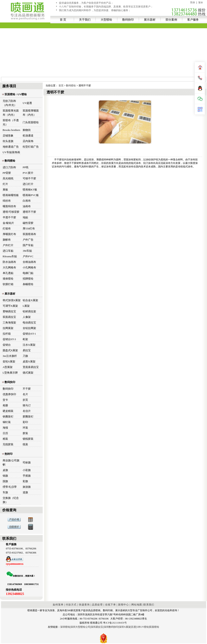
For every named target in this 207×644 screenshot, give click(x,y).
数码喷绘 (9, 161)
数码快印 (128, 20)
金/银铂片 (8, 223)
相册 (5, 405)
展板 (5, 190)
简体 (193, 2)
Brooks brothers (12, 130)
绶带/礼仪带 (10, 487)
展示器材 (150, 20)
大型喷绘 (106, 20)
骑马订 (27, 405)
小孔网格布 (29, 267)
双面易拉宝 (9, 317)
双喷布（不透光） (11, 122)
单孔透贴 (8, 273)
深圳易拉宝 (97, 627)
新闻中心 (123, 605)
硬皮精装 (8, 411)
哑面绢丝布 (9, 206)
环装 (25, 428)
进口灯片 (28, 184)
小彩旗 (27, 470)
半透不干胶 (9, 217)
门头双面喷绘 (31, 122)
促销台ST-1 (29, 334)
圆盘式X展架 (10, 350)
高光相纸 (8, 178)
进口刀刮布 (9, 167)
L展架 (26, 306)
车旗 (5, 492)
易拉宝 (27, 350)
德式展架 (28, 373)
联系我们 (149, 605)
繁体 (201, 2)
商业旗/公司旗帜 (11, 462)
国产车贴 (28, 245)
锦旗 (5, 476)
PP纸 (26, 167)
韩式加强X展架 (12, 300)
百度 (134, 627)
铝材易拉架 (29, 311)
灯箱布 (7, 229)
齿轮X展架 (9, 361)
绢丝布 (7, 201)
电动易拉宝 (29, 323)
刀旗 (25, 356)
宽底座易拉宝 (31, 367)
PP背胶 (7, 173)
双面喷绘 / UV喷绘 (14, 94)
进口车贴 (8, 251)
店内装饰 (28, 141)
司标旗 (27, 462)
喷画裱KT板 (30, 190)
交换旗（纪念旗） (11, 500)
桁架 (25, 339)
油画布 (27, 206)
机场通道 (28, 136)
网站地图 (137, 605)
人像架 (27, 317)
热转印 (7, 454)
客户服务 (193, 20)
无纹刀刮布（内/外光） (10, 103)
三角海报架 (9, 323)
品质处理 (97, 605)
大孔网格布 (9, 267)
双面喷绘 (154, 627)
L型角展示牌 (10, 373)
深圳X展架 (125, 627)
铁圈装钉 (8, 417)
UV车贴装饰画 (11, 152)
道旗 (25, 492)
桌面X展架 (29, 361)
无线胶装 (8, 444)
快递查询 (84, 605)
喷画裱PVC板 (31, 195)
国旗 (5, 481)
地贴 (25, 217)
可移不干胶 (29, 178)
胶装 (25, 433)
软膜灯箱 (8, 284)
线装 (25, 444)
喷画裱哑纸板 (11, 195)
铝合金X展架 (30, 300)
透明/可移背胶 (11, 212)
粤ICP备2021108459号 (115, 623)
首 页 (63, 20)
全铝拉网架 (29, 328)
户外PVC (28, 256)
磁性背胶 (28, 223)
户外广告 (28, 240)
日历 (5, 433)
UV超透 (27, 103)
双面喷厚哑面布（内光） (31, 113)
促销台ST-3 (9, 339)
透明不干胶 (29, 212)
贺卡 (5, 400)
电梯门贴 (28, 273)
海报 (5, 428)
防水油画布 (9, 262)
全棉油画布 (29, 262)
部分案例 (171, 20)
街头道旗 (8, 141)
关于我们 (85, 20)
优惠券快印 (9, 394)
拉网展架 (8, 328)
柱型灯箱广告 (31, 147)
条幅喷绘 (28, 284)
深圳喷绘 (65, 627)
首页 (61, 86)
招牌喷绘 (28, 279)
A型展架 (8, 367)
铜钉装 (7, 422)
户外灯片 (8, 245)
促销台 (7, 345)
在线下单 (111, 605)
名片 (25, 394)
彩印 (25, 422)
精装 (5, 439)
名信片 (27, 411)
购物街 (27, 130)
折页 (25, 400)
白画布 (27, 201)
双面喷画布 (29, 234)
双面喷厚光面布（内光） (11, 113)
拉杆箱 (7, 334)
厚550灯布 (29, 229)
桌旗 (5, 470)
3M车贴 (27, 251)
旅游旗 (27, 487)
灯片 (5, 184)
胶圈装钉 (28, 417)
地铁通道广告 (11, 147)
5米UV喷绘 (143, 627)
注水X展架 (29, 345)
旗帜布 (7, 240)
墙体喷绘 (8, 279)
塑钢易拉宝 (9, 311)
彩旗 (25, 481)
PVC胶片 (28, 173)
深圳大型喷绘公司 (80, 627)
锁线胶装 (28, 439)
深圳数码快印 (111, 627)
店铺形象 (8, 136)
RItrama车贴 (10, 256)
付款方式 (71, 605)
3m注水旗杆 (10, 356)
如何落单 (58, 605)
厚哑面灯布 (9, 234)
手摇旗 (27, 476)
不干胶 (27, 389)
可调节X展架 (10, 306)
